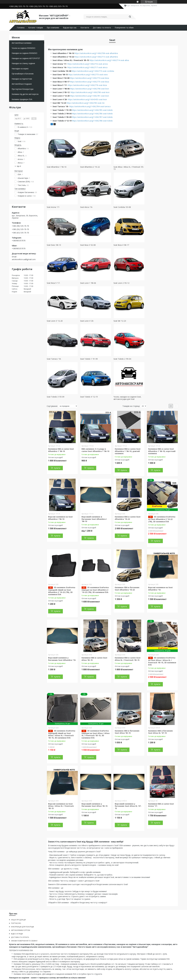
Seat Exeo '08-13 (120, 207)
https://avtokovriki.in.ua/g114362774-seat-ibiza (89, 78)
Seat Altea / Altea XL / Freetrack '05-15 (129, 168)
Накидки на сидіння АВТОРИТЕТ (26, 58)
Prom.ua (106, 975)
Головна (21, 28)
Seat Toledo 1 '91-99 (56, 321)
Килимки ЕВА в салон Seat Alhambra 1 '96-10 (61, 412)
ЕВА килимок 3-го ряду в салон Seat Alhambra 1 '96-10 (95, 412)
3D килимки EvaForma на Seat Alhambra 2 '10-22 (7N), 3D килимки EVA (162, 481)
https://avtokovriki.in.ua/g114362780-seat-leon (90, 92)
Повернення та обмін (124, 28)
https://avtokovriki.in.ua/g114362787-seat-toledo (92, 117)
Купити (57, 430)
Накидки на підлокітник (22, 79)
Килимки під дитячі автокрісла (25, 94)
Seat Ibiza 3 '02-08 (154, 207)
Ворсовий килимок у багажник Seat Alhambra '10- (62, 621)
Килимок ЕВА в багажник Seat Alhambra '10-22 (127, 551)
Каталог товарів (36, 28)
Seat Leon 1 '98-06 (121, 245)
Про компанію (53, 28)
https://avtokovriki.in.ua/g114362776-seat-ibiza (87, 85)
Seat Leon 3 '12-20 (55, 283)
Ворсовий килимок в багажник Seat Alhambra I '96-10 (94, 481)
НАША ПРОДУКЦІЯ (18, 882)
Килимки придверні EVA (22, 99)
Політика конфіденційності (116, 977)
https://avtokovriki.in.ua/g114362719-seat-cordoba (93, 71)
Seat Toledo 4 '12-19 (156, 321)
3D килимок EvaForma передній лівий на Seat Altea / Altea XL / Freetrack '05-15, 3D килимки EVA (62, 696)
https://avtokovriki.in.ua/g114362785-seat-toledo (92, 110)
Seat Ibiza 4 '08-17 (54, 245)
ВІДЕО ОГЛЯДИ (17, 896)
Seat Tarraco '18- (154, 283)
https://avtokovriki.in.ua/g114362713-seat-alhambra (96, 57)
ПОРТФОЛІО (16, 885)
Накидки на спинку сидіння (23, 63)
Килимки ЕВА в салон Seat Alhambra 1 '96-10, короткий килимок (162, 413)
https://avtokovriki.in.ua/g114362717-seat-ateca (87, 67)
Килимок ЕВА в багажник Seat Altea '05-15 (127, 694)
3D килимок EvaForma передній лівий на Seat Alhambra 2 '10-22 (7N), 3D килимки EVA (62, 553)
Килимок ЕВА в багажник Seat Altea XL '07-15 (161, 694)
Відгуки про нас (70, 28)
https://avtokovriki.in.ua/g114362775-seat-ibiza (89, 82)
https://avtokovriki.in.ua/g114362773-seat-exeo (88, 75)
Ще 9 (19, 166)
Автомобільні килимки (22, 43)
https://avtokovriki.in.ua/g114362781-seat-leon (89, 96)
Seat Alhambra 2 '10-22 (90, 167)
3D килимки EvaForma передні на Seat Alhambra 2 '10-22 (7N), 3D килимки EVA (95, 552)
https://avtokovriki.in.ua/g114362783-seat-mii (86, 103)
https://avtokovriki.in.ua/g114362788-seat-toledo (92, 121)
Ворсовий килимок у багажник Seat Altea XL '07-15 (128, 768)
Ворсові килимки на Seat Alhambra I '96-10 (60, 480)
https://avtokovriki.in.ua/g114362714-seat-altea (109, 60)
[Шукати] (130, 17)
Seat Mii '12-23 (120, 283)
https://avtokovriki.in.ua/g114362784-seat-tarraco (90, 106)
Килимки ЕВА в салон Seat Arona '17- (161, 767)
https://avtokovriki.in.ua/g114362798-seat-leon (89, 89)
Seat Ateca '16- (53, 207)
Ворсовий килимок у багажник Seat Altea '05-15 (95, 767)
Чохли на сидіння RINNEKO (24, 48)
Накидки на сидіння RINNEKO (24, 53)
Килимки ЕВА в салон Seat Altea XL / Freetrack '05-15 (128, 621)
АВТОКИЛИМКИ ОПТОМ (21, 892)
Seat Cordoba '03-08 (89, 207)
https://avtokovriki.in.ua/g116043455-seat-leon (87, 99)
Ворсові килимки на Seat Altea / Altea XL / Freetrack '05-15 (61, 768)
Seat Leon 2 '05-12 (155, 245)
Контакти (85, 28)
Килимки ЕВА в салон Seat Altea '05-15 (94, 621)
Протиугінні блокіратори (23, 89)
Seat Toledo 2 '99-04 (89, 321)
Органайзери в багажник (23, 74)
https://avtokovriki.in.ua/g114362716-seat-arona (88, 64)
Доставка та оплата (102, 28)
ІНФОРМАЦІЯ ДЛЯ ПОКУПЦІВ (22, 889)
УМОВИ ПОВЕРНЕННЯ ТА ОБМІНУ (24, 903)
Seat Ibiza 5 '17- (87, 245)
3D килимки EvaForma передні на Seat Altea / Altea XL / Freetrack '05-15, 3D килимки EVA (96, 696)
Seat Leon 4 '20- (87, 283)
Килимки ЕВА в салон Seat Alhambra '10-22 (128, 480)
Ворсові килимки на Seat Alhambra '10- (160, 551)
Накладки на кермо (20, 69)
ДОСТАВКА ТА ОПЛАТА (20, 899)
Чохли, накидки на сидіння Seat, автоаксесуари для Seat (61, 360)
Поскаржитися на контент (94, 977)
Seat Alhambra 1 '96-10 (57, 167)
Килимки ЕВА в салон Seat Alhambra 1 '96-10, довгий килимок (128, 413)
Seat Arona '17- (153, 167)
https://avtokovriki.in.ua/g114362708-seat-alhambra (96, 53)
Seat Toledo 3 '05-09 (122, 321)
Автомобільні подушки (22, 84)
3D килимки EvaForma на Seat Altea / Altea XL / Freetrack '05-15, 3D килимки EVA (162, 623)
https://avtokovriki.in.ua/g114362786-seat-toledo (92, 114)
